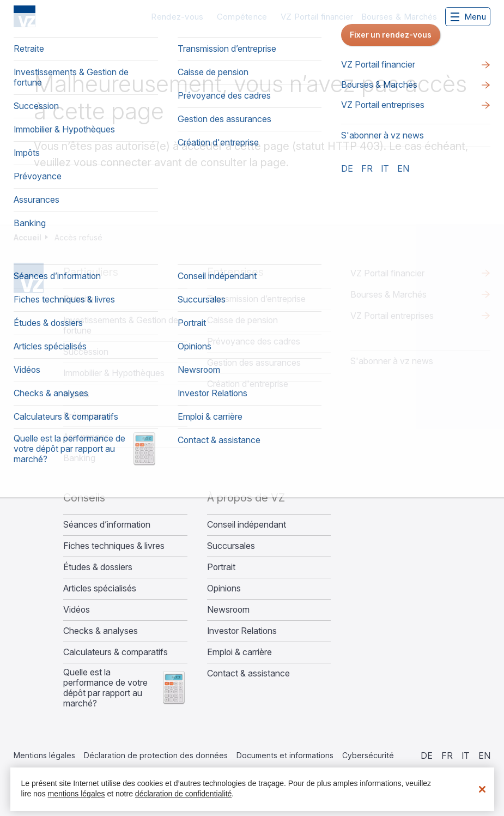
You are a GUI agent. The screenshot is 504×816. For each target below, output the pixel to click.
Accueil (28, 237)
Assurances (86, 437)
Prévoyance (87, 416)
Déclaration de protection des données (156, 755)
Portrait (221, 567)
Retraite (78, 299)
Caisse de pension (242, 320)
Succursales (231, 546)
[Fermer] (482, 789)
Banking (79, 458)
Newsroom (228, 610)
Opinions (224, 588)
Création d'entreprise (248, 384)
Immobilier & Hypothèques (114, 373)
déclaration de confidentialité (183, 794)
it (466, 755)
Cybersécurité (368, 755)
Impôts (76, 394)
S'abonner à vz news (392, 361)
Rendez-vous (177, 17)
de (427, 755)
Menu (468, 17)
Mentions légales (44, 755)
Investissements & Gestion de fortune (121, 325)
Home (29, 278)
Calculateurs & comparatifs (116, 652)
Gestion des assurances (254, 363)
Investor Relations (242, 631)
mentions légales (77, 794)
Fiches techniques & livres (114, 546)
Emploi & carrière (239, 652)
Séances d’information (107, 525)
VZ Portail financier (317, 17)
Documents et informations (285, 755)
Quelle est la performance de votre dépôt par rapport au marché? (105, 688)
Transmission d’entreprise (256, 299)
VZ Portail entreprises (392, 316)
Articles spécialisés (100, 588)
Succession (86, 352)
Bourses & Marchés (399, 17)
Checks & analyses (101, 631)
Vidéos (77, 610)
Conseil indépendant (247, 525)
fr (447, 755)
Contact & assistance (248, 673)
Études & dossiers (98, 567)
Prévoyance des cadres (254, 341)
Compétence (242, 17)
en (484, 755)
